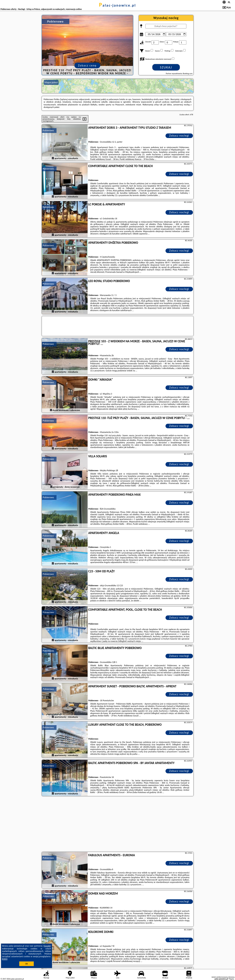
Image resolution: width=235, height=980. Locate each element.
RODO (5, 959)
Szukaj (166, 67)
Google (47, 946)
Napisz (232, 979)
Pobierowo (48, 130)
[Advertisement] (118, 824)
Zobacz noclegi (179, 136)
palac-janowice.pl (118, 5)
